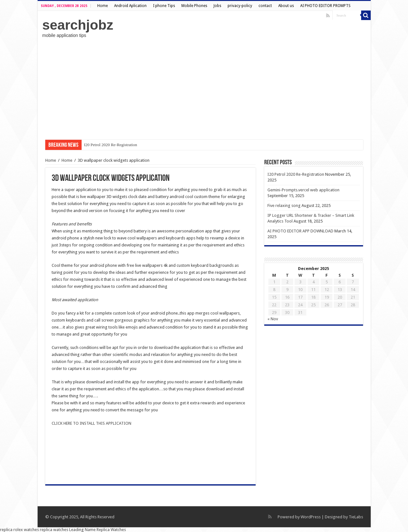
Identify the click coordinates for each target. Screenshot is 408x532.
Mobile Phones (194, 6)
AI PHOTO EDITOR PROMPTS (325, 6)
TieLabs (356, 517)
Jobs (217, 6)
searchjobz (78, 25)
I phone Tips (164, 6)
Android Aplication (130, 6)
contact (265, 6)
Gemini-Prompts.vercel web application (303, 190)
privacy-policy (240, 6)
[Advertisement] (204, 89)
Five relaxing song (284, 206)
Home (102, 6)
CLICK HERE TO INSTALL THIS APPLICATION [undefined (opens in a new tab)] (91, 423)
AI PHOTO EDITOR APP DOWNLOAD (300, 231)
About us (286, 6)
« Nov (273, 319)
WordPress (311, 517)
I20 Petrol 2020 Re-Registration (111, 145)
